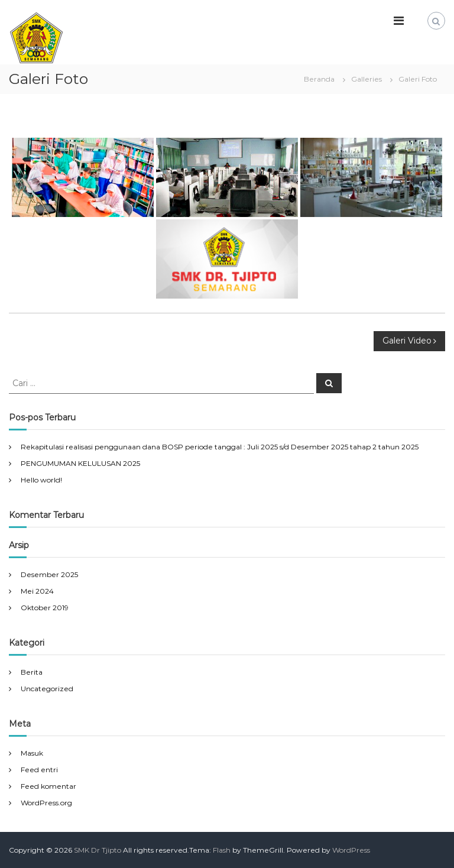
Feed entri (39, 770)
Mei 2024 (37, 591)
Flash (222, 850)
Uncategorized (47, 689)
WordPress (351, 850)
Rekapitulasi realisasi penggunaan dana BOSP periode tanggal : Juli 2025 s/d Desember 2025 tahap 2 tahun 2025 (220, 447)
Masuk (32, 753)
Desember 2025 (49, 574)
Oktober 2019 (45, 608)
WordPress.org (46, 803)
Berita (32, 672)
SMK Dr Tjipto (98, 850)
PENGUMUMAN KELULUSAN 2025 (80, 463)
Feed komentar (48, 786)
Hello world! (41, 480)
